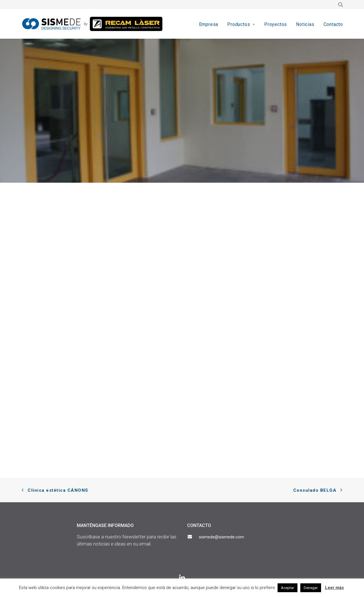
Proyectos (276, 24)
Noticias (305, 24)
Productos (241, 24)
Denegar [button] (311, 588)
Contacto (333, 24)
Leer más (334, 588)
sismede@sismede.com (221, 537)
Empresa (209, 24)
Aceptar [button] (288, 588)
